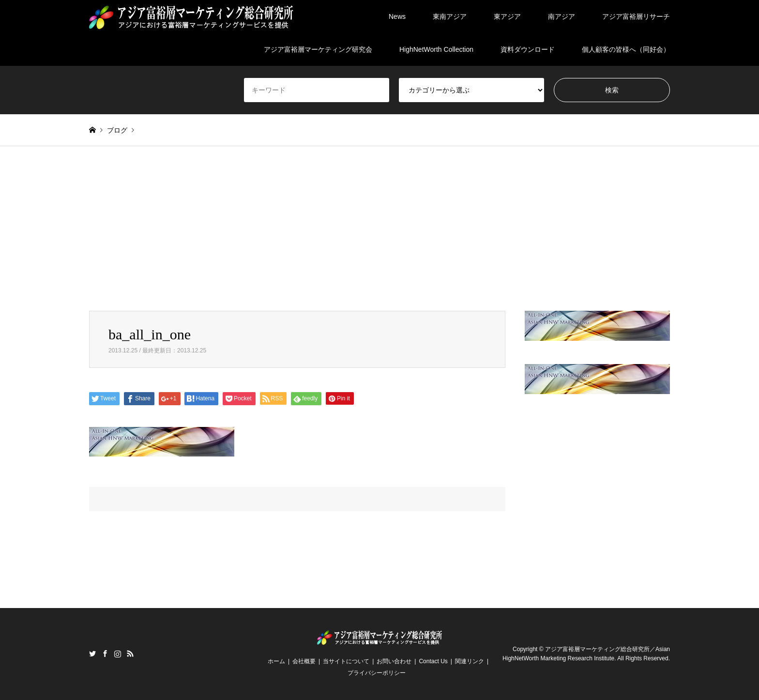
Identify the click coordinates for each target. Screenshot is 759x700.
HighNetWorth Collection (436, 49)
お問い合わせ (394, 661)
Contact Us (433, 661)
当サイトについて (346, 661)
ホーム (276, 661)
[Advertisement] (379, 238)
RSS (130, 654)
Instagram (118, 654)
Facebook (105, 654)
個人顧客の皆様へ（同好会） (626, 49)
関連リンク (470, 661)
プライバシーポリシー (377, 673)
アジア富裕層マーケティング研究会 (318, 49)
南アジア (562, 16)
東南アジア (450, 16)
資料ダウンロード (528, 49)
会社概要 (304, 661)
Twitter (92, 654)
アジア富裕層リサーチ (636, 16)
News (397, 16)
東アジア (507, 16)
